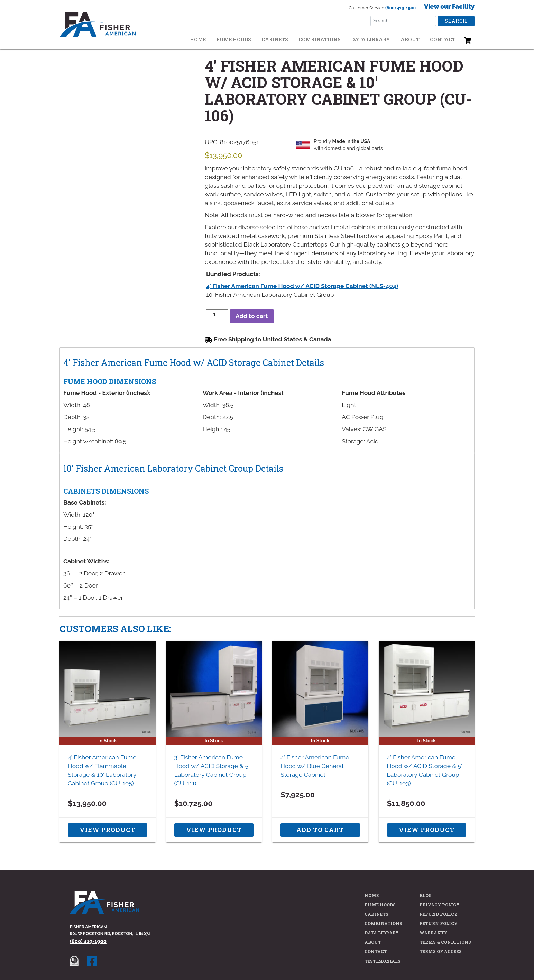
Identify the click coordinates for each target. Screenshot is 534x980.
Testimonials (383, 961)
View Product (107, 830)
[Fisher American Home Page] (104, 907)
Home (198, 40)
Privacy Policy (440, 905)
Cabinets (275, 40)
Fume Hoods (234, 40)
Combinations (320, 40)
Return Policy (439, 923)
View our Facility (449, 6)
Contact (443, 40)
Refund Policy (439, 914)
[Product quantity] (217, 314)
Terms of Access (441, 951)
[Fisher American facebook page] (95, 961)
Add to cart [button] (320, 830)
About (410, 40)
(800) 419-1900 (400, 8)
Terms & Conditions (445, 942)
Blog (426, 895)
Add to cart (252, 316)
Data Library (371, 40)
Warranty (434, 933)
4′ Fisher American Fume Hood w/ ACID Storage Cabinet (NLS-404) (302, 286)
